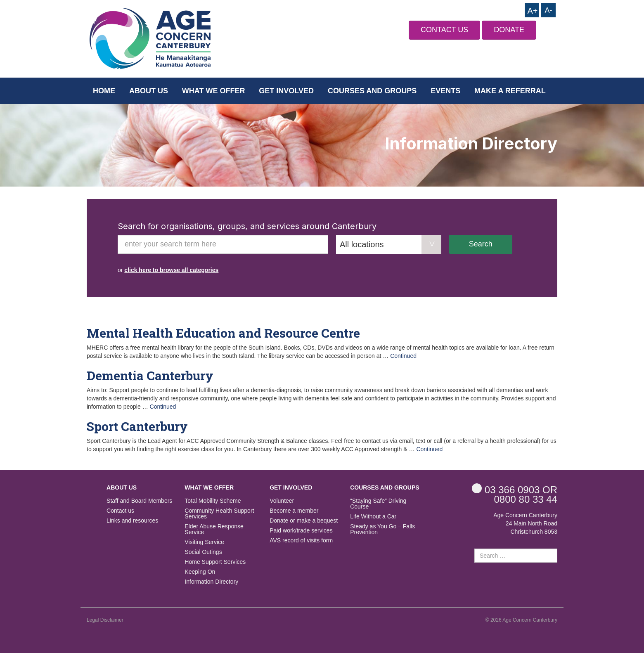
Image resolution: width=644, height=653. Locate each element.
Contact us (120, 511)
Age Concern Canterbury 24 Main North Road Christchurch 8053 (525, 523)
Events (445, 91)
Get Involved (286, 91)
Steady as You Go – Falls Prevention (382, 529)
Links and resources (132, 521)
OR (515, 489)
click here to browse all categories (171, 270)
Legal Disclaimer (105, 620)
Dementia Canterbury (150, 375)
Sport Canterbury (137, 426)
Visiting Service (204, 542)
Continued (403, 356)
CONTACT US (444, 30)
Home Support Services (215, 562)
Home (104, 91)
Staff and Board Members (139, 501)
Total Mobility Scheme (213, 501)
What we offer (214, 91)
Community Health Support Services (219, 514)
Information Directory (211, 582)
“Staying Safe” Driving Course (378, 504)
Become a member (294, 511)
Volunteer (282, 501)
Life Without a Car (373, 517)
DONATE (509, 30)
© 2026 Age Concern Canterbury (521, 620)
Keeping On (200, 572)
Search (481, 244)
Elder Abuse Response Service (214, 529)
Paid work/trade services (301, 531)
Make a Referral (510, 91)
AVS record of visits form (301, 541)
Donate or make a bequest (304, 521)
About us (149, 91)
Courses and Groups (372, 91)
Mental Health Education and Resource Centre (223, 333)
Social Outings (203, 552)
